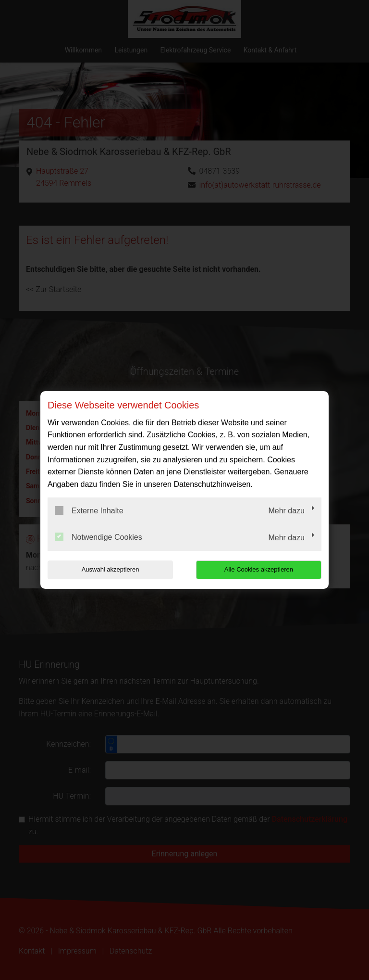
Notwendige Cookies (98, 537)
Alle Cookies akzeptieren (260, 569)
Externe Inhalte (89, 510)
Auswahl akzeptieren (109, 569)
